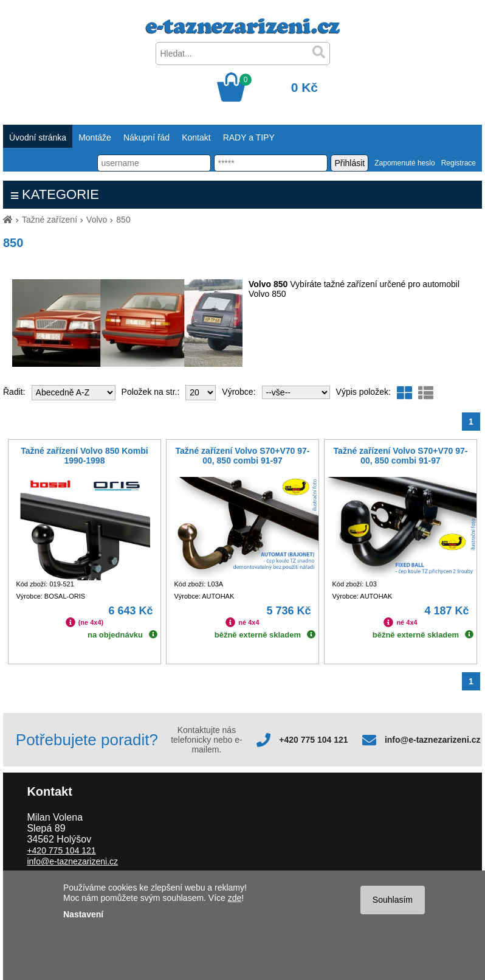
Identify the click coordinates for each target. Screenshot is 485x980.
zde (235, 898)
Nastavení (83, 914)
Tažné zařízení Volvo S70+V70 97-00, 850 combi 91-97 (243, 456)
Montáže (95, 137)
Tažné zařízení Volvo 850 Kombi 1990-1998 (84, 456)
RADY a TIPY (249, 137)
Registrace (459, 163)
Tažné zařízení (50, 220)
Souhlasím (393, 900)
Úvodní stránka (38, 137)
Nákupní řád (146, 137)
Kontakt (196, 137)
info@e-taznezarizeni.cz (433, 740)
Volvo (97, 220)
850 (123, 220)
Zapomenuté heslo (404, 163)
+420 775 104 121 (313, 740)
